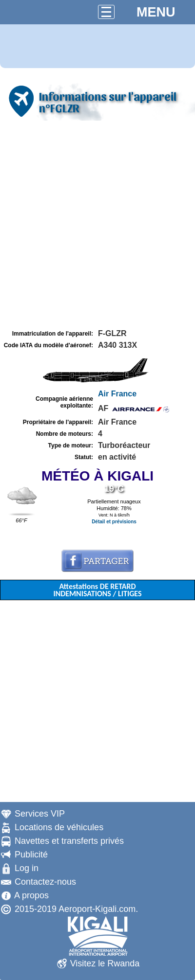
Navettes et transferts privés (69, 841)
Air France (117, 394)
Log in (27, 868)
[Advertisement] (97, 225)
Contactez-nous (45, 882)
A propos (31, 895)
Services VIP (40, 814)
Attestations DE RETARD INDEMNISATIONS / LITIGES (97, 590)
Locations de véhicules (59, 827)
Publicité (31, 855)
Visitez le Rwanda (105, 963)
